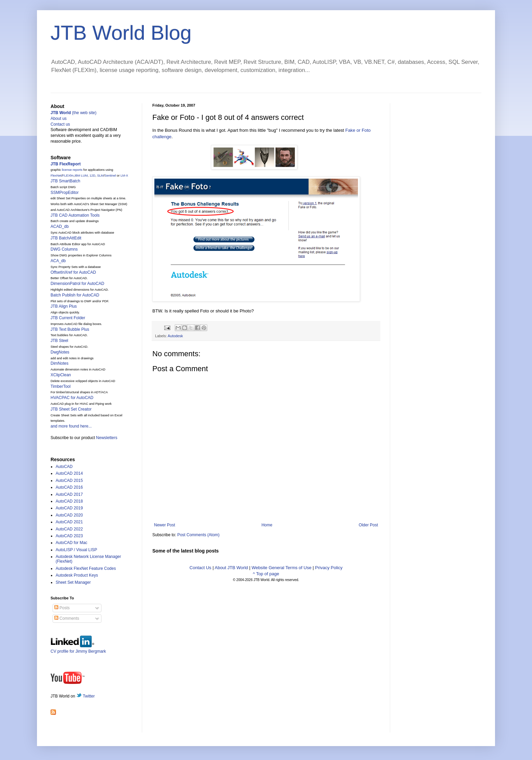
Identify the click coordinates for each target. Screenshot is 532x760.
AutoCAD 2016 (69, 487)
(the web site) (73, 113)
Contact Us (201, 568)
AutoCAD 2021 (69, 522)
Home (267, 525)
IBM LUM (81, 176)
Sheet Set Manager (73, 582)
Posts (62, 608)
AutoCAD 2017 (69, 494)
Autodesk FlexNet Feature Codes (86, 568)
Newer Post (165, 525)
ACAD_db (60, 227)
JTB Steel (59, 341)
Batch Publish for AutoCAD (75, 295)
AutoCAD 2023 (69, 536)
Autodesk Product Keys (77, 575)
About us (59, 119)
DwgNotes (60, 352)
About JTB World (231, 568)
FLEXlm (68, 176)
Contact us (60, 124)
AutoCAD (64, 467)
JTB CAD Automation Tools (75, 215)
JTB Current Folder (68, 318)
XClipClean (61, 375)
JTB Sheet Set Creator (71, 409)
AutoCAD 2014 (69, 473)
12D (92, 176)
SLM (100, 176)
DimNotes (60, 363)
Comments (67, 618)
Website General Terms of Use (281, 568)
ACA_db (58, 261)
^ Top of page (266, 574)
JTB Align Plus (64, 306)
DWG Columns (64, 249)
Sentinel (110, 176)
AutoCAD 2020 (69, 515)
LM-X (124, 176)
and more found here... (71, 426)
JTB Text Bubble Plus (70, 329)
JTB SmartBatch (65, 181)
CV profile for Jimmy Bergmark (78, 649)
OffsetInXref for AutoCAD (73, 272)
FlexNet (56, 176)
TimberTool (61, 386)
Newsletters (107, 438)
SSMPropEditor (65, 193)
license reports (72, 170)
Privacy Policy (329, 568)
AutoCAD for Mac (71, 543)
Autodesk (175, 336)
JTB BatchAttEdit (66, 238)
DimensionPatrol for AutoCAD (77, 284)
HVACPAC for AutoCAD (72, 398)
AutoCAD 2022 (69, 529)
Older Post (368, 525)
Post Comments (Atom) (198, 535)
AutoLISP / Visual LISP (76, 550)
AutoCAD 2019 (69, 508)
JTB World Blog (121, 33)
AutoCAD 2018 (69, 501)
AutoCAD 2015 (69, 481)
